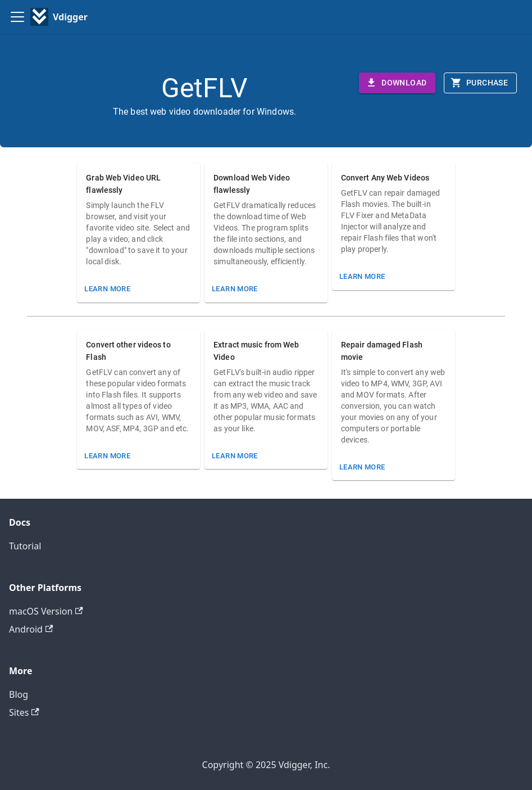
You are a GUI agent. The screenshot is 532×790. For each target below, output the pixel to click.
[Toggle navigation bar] (17, 17)
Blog (19, 694)
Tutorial (25, 546)
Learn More (107, 289)
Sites (24, 712)
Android (31, 629)
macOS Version (46, 611)
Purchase (479, 83)
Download (396, 83)
